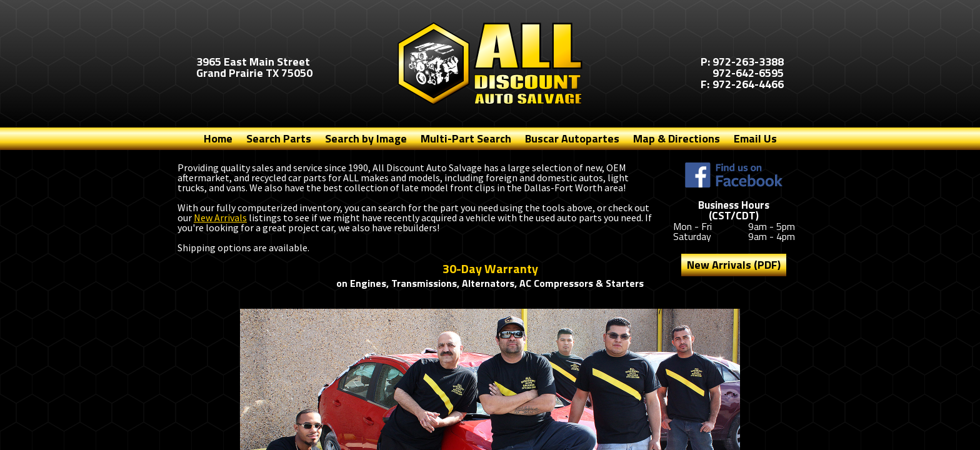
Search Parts (279, 138)
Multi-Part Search (466, 138)
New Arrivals (220, 217)
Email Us (755, 138)
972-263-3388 (748, 62)
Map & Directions (677, 138)
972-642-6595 (748, 73)
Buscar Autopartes (572, 138)
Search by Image (366, 138)
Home (218, 138)
